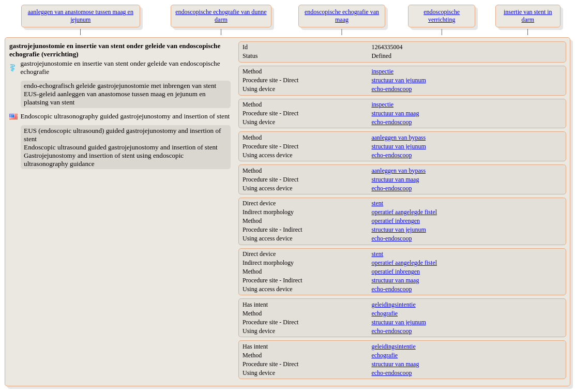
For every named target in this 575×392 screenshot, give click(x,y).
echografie (384, 313)
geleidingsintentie (393, 305)
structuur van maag (395, 113)
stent (377, 203)
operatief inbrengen (396, 221)
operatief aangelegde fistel (404, 212)
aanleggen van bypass (398, 138)
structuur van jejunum (398, 80)
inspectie (382, 71)
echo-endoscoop (391, 89)
